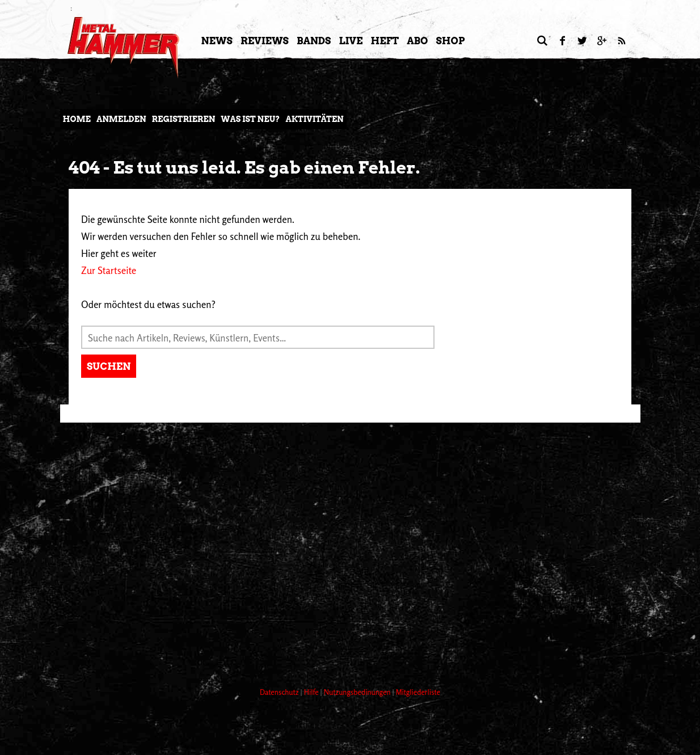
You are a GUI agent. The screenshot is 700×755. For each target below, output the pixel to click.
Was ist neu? (250, 119)
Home (77, 119)
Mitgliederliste (418, 692)
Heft (385, 41)
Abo (417, 41)
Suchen (109, 366)
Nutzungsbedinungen (358, 692)
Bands (314, 41)
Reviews (265, 41)
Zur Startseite (109, 270)
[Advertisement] (267, 636)
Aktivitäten (314, 119)
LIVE (351, 41)
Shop (451, 41)
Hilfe (312, 692)
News (217, 41)
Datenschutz (280, 692)
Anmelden (121, 119)
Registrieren (184, 119)
